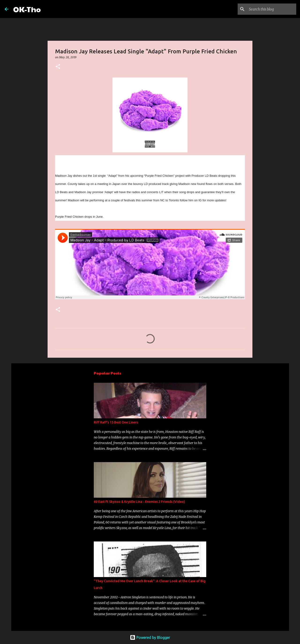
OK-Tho (27, 9)
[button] (58, 67)
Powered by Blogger (150, 637)
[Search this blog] (272, 9)
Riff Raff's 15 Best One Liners (116, 422)
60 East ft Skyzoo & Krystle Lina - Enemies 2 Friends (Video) (139, 502)
